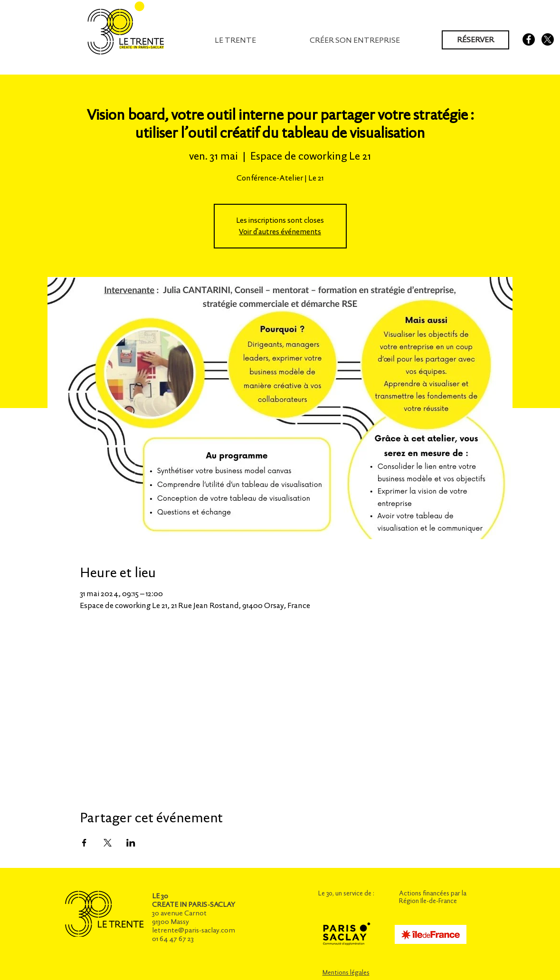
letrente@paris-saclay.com (194, 930)
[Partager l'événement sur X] (108, 843)
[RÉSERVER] (475, 40)
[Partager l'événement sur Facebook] (84, 843)
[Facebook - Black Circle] (529, 39)
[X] (548, 39)
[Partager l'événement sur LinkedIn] (131, 843)
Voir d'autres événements (280, 232)
